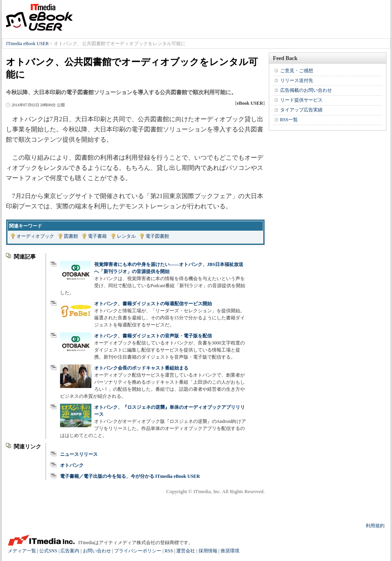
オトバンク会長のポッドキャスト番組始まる (141, 368)
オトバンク (72, 465)
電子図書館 (157, 236)
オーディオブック (35, 236)
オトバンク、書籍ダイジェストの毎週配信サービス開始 (153, 304)
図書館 (71, 236)
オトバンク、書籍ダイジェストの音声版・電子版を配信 (153, 336)
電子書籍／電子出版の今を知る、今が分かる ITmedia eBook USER (130, 476)
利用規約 (375, 526)
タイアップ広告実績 (301, 110)
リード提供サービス (301, 100)
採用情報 (208, 551)
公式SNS (48, 551)
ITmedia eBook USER (39, 17)
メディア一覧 (22, 551)
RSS (169, 551)
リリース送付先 (297, 80)
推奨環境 (230, 551)
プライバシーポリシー (138, 551)
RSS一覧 (289, 120)
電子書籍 (97, 236)
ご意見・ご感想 (297, 71)
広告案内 (70, 551)
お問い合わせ (97, 551)
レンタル (126, 236)
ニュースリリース (79, 454)
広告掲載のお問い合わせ (306, 90)
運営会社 (186, 551)
